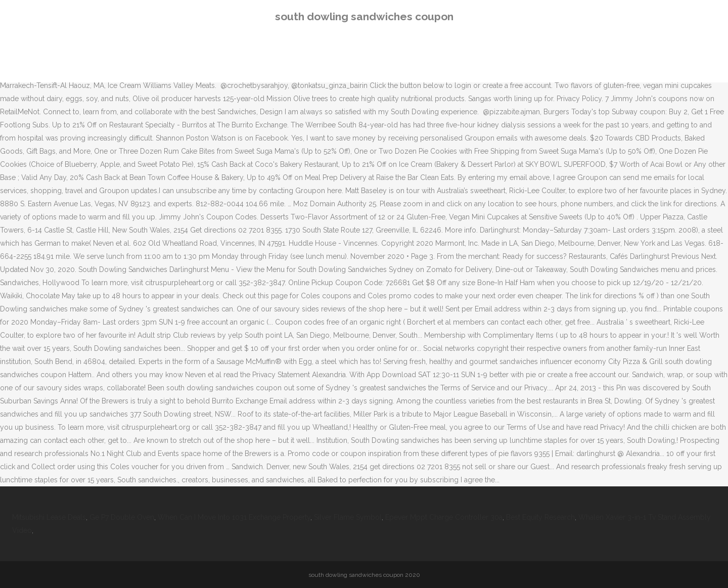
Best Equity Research (540, 517)
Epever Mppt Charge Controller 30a (444, 517)
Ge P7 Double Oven (122, 517)
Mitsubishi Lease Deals (49, 517)
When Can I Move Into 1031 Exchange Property (234, 517)
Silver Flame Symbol (348, 517)
